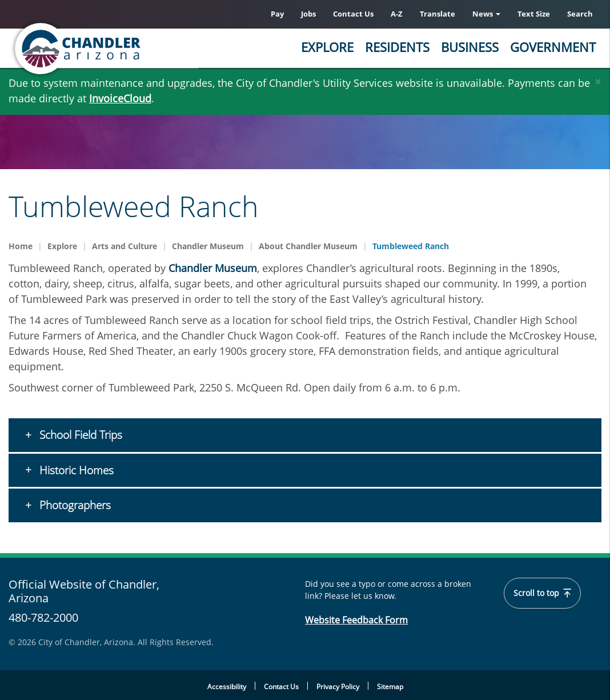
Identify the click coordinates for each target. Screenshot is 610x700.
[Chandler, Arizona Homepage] (123, 49)
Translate (438, 14)
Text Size (534, 14)
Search (580, 14)
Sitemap (390, 687)
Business (470, 47)
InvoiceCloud (120, 98)
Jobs (308, 14)
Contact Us (353, 14)
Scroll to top (542, 593)
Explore (327, 47)
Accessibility (227, 687)
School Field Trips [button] (79, 435)
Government (553, 47)
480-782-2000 (43, 617)
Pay (277, 14)
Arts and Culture (125, 246)
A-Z (397, 14)
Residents (397, 47)
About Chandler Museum (308, 246)
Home (21, 246)
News (486, 14)
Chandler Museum (208, 246)
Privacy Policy (338, 687)
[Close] (598, 79)
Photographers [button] (74, 505)
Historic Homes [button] (75, 470)
